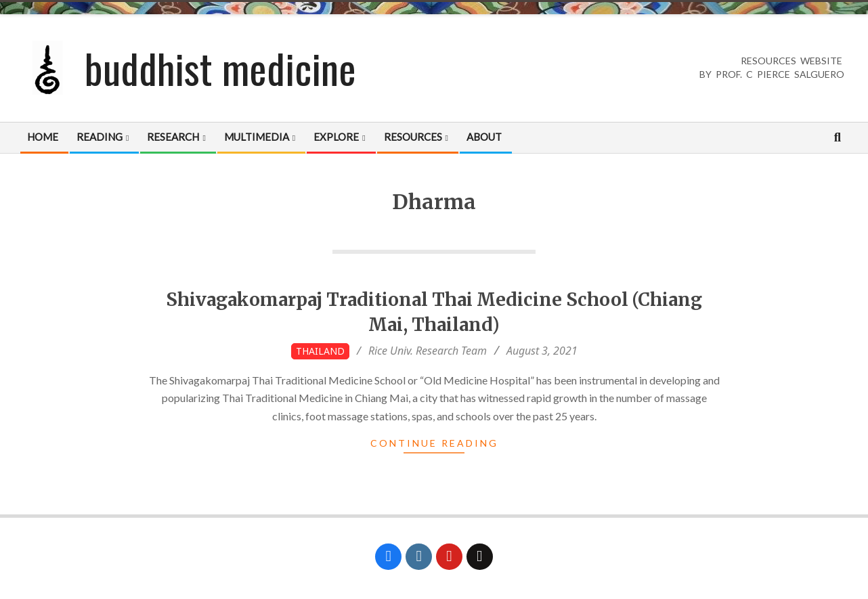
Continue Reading (434, 443)
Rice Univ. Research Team (428, 351)
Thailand (320, 351)
